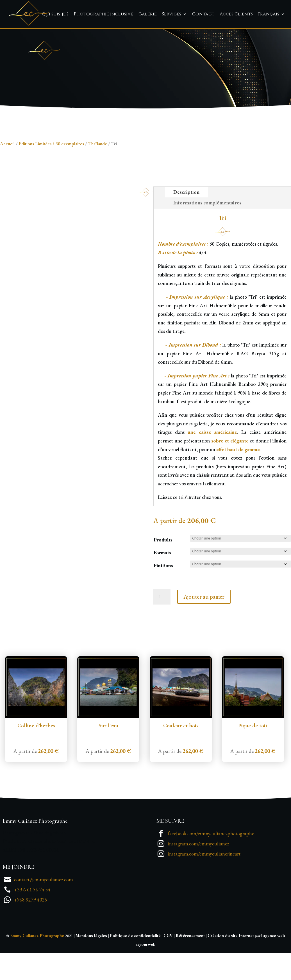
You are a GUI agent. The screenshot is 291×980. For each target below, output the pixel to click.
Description (186, 222)
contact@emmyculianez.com (44, 910)
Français (269, 14)
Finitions (163, 596)
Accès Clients (236, 14)
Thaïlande (98, 174)
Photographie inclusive (104, 14)
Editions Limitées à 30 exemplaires (51, 174)
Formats (162, 583)
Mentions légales (91, 966)
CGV (168, 966)
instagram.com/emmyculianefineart (204, 884)
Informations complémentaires (207, 233)
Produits (163, 570)
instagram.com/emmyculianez (198, 874)
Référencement (190, 966)
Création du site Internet (231, 966)
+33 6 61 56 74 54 (32, 920)
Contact (203, 14)
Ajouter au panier (204, 628)
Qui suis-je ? (55, 14)
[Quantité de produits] (162, 628)
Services (172, 14)
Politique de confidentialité (135, 966)
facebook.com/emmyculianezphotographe (211, 864)
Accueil (7, 174)
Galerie (148, 14)
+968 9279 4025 (31, 930)
